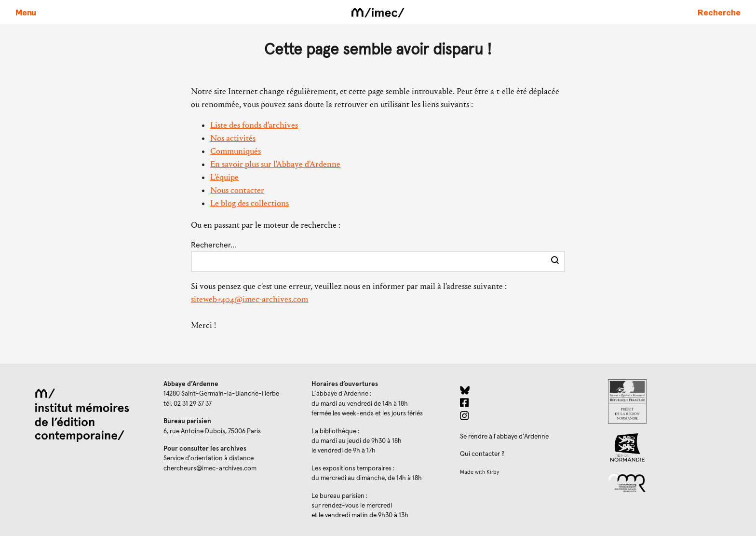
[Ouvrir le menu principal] (26, 12)
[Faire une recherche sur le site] (719, 12)
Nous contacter (237, 190)
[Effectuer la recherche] (555, 261)
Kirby (493, 472)
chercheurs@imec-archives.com (210, 468)
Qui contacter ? (482, 454)
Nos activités (233, 138)
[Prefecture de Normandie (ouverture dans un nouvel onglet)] (674, 401)
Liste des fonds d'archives (254, 125)
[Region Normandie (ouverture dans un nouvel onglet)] (674, 447)
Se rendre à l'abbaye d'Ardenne (504, 437)
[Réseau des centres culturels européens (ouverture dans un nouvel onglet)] (674, 482)
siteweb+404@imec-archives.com (250, 299)
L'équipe (224, 177)
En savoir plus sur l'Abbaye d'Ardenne (275, 164)
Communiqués (236, 151)
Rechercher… (214, 245)
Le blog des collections (250, 203)
